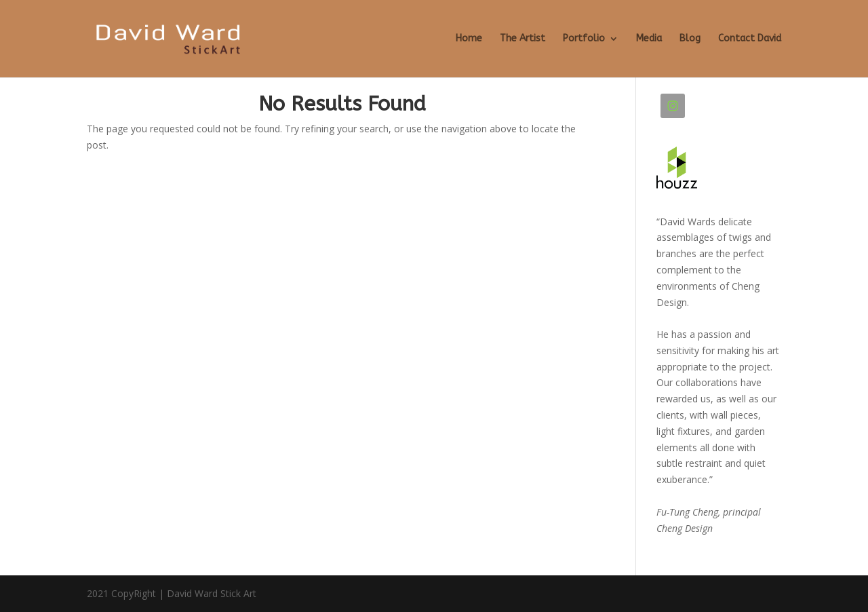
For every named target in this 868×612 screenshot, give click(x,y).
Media (649, 39)
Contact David (750, 39)
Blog (690, 39)
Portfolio (584, 39)
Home (469, 39)
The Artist (522, 39)
